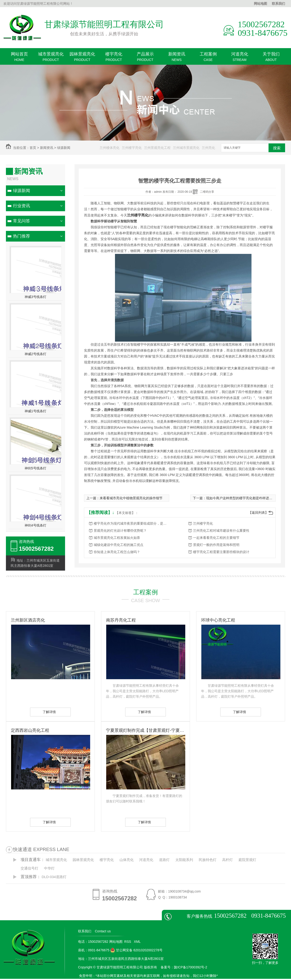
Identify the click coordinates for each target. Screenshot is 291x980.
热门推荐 (22, 236)
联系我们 (278, 4)
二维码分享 (207, 192)
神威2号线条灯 (35, 354)
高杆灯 (227, 860)
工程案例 (208, 58)
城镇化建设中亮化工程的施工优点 (119, 545)
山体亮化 (127, 860)
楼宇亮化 (114, 58)
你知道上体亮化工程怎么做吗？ (117, 552)
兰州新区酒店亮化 (28, 620)
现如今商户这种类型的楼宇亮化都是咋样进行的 (241, 498)
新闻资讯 (177, 58)
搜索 (277, 148)
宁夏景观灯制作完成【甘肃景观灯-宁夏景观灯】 (145, 730)
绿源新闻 (64, 148)
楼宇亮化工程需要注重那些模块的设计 (221, 552)
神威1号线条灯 (35, 411)
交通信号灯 (29, 868)
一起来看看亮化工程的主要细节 (216, 538)
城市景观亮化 (51, 58)
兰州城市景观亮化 (186, 148)
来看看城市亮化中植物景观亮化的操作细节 (131, 498)
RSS (128, 942)
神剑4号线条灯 (35, 525)
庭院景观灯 (247, 860)
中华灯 (49, 868)
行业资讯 (22, 206)
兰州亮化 (208, 148)
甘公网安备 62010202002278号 (136, 950)
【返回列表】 (258, 513)
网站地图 (260, 4)
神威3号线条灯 (35, 297)
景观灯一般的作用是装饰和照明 (216, 545)
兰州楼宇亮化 (132, 148)
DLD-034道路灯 (54, 877)
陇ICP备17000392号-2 (190, 967)
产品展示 (145, 58)
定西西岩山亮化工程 (30, 730)
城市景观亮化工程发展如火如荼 (117, 538)
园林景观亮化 (82, 58)
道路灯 (164, 860)
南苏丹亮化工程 (121, 620)
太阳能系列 (184, 860)
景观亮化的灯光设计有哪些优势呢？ (120, 531)
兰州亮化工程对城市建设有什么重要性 (221, 531)
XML (138, 942)
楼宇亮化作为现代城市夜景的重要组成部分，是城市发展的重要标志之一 (132, 523)
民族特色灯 (208, 860)
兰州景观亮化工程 (157, 148)
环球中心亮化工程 (218, 620)
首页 (33, 148)
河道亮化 (240, 58)
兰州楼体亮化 (110, 148)
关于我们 (271, 58)
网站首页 (19, 58)
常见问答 (22, 221)
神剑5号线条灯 (35, 468)
